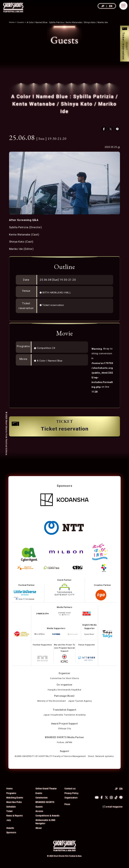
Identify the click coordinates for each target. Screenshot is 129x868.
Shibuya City (64, 730)
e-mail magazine (114, 812)
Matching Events (15, 803)
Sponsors (11, 837)
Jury (9, 825)
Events (39, 798)
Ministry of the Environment (51, 702)
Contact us (70, 794)
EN (111, 6)
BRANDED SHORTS (45, 807)
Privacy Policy (71, 798)
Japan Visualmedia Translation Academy (64, 716)
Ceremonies (42, 803)
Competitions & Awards (48, 821)
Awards (10, 833)
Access (39, 816)
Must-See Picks (14, 807)
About (39, 833)
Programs (11, 798)
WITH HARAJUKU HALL (58, 293)
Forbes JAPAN (65, 744)
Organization (71, 803)
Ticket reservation (54, 306)
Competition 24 (47, 349)
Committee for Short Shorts (64, 680)
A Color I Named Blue (51, 362)
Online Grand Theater (46, 794)
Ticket (10, 816)
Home (9, 794)
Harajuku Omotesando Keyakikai (65, 691)
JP (103, 6)
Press (67, 809)
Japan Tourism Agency (81, 702)
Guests (39, 812)
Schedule (11, 812)
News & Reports (15, 821)
